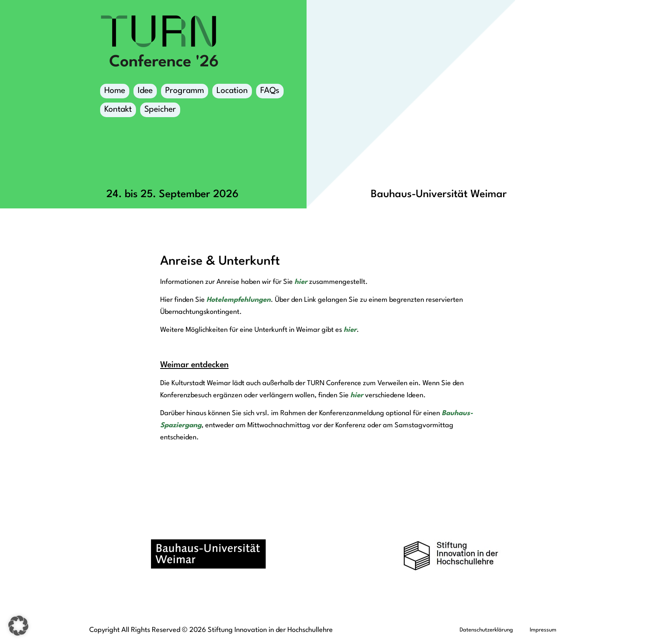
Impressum (543, 630)
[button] (18, 626)
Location (232, 93)
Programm (185, 93)
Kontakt (118, 110)
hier (301, 282)
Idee (145, 91)
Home (115, 91)
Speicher (160, 111)
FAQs (270, 91)
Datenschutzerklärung (486, 630)
